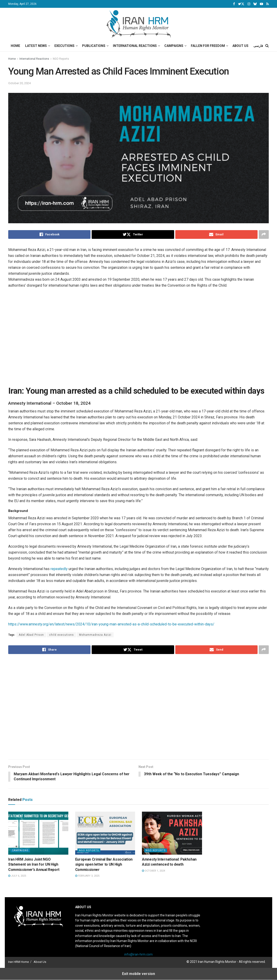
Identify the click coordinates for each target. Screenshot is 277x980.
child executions (61, 635)
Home (15, 46)
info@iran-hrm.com (138, 955)
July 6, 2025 (17, 876)
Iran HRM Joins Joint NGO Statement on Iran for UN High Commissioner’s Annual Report (34, 865)
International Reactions (135, 46)
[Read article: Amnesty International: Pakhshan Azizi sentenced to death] (172, 833)
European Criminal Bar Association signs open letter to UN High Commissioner (104, 865)
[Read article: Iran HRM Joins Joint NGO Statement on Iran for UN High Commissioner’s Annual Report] (38, 833)
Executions (64, 46)
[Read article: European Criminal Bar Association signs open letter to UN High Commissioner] (105, 833)
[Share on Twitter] (133, 234)
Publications (94, 46)
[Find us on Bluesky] (255, 4)
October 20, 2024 (19, 83)
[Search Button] (267, 46)
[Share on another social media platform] (264, 234)
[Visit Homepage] (139, 24)
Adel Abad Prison (31, 635)
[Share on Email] (216, 234)
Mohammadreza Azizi (95, 635)
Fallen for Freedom (208, 46)
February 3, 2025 (87, 876)
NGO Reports (61, 59)
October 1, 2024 (153, 871)
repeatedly (59, 569)
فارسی (258, 46)
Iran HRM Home (19, 962)
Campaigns (174, 46)
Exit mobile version (138, 974)
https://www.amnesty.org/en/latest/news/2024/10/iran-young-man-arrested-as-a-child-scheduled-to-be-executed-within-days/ (111, 624)
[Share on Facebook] (49, 234)
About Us (240, 46)
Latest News (36, 46)
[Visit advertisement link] (142, 339)
